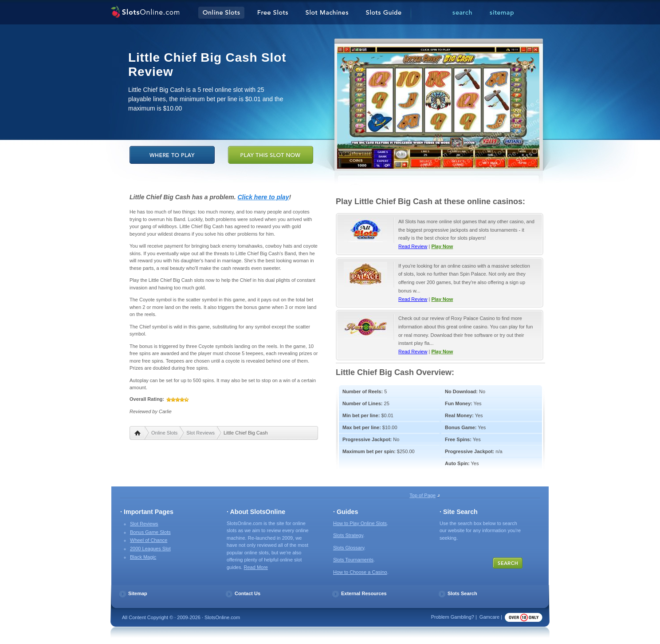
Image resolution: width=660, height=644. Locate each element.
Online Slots (164, 433)
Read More (256, 567)
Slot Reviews (200, 433)
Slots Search (462, 593)
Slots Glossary (349, 548)
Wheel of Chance (149, 540)
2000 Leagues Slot (150, 549)
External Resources (364, 593)
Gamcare (489, 617)
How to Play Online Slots (360, 523)
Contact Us (247, 593)
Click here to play (263, 197)
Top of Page (422, 495)
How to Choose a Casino (360, 572)
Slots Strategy (348, 535)
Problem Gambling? (453, 617)
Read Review (413, 246)
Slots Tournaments (353, 560)
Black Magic (143, 557)
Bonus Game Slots (150, 532)
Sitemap (138, 593)
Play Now (442, 246)
